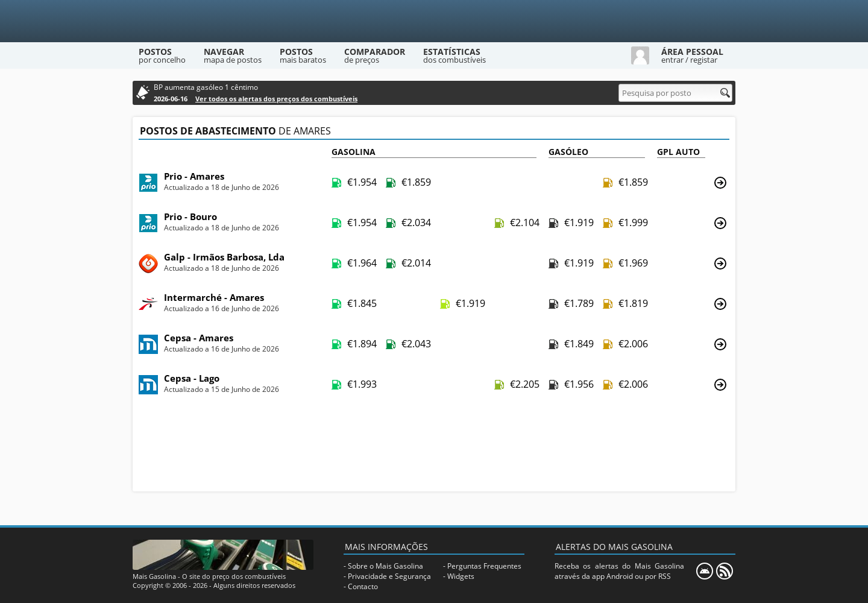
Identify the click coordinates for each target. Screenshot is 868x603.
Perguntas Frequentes (484, 566)
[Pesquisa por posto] (675, 93)
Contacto (363, 586)
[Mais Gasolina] (434, 21)
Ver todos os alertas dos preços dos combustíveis (276, 99)
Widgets (461, 576)
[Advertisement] (434, 447)
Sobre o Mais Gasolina (385, 566)
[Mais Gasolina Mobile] (705, 571)
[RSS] (725, 571)
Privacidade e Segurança (389, 576)
